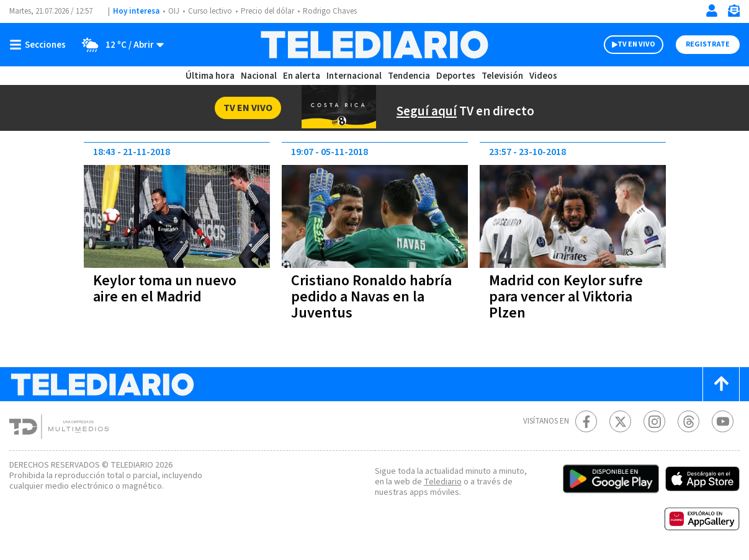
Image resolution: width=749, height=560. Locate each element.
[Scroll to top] (721, 384)
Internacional (354, 76)
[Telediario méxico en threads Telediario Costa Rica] (688, 421)
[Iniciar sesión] (712, 11)
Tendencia (409, 76)
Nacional (259, 76)
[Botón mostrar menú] (40, 45)
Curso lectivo (210, 11)
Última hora (210, 76)
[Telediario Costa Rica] (375, 45)
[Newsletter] (733, 13)
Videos (543, 76)
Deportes (456, 76)
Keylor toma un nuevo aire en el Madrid (165, 289)
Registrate (708, 44)
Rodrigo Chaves (330, 11)
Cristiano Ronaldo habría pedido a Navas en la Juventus (371, 297)
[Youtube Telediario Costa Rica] (723, 421)
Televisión (502, 76)
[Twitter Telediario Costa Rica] (620, 421)
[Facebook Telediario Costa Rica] (586, 421)
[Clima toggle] (119, 45)
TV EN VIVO (636, 44)
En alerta (302, 76)
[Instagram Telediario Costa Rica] (654, 421)
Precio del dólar (267, 11)
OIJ (174, 11)
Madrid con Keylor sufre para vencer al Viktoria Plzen (566, 297)
